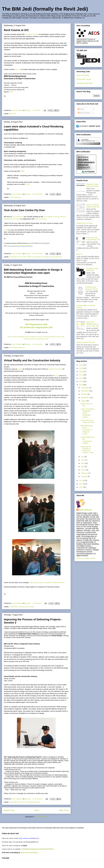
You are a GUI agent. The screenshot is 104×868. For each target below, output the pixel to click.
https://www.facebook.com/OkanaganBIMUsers (20, 246)
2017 (81, 375)
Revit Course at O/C (16, 30)
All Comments (84, 113)
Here (6, 230)
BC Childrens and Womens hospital (36, 257)
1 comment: (37, 110)
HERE (11, 92)
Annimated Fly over (16, 257)
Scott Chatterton (85, 510)
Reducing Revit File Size (86, 342)
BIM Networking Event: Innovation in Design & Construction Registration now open (33, 271)
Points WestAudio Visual (32, 339)
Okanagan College (31, 34)
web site (18, 69)
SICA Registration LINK (36, 324)
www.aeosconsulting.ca (29, 852)
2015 (81, 381)
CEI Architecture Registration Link (36, 327)
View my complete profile (86, 558)
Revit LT (80, 254)
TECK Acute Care (55, 257)
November (85, 391)
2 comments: (37, 603)
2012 (81, 484)
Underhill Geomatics (55, 369)
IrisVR (56, 376)
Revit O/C (13, 114)
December (85, 388)
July (83, 457)
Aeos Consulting (83, 75)
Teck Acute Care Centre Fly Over (24, 210)
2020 (81, 365)
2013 (81, 481)
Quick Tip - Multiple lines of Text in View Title (93, 324)
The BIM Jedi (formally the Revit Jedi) (45, 9)
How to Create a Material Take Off (93, 206)
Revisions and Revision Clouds (92, 288)
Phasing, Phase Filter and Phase (93, 185)
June (83, 460)
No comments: (38, 194)
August (84, 401)
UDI (13, 337)
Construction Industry (17, 607)
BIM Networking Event (17, 348)
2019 (81, 368)
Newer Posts (9, 810)
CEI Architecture (18, 217)
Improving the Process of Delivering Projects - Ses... (88, 450)
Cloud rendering (15, 197)
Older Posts (64, 810)
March (84, 470)
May (83, 463)
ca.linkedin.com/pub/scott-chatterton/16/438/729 (37, 849)
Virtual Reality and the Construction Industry (32, 360)
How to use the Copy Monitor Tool (93, 239)
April (83, 467)
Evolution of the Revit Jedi (92, 270)
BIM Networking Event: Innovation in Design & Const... (87, 430)
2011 (81, 487)
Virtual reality (30, 607)
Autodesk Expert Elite (85, 83)
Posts (81, 109)
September (85, 398)
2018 (81, 372)
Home (37, 810)
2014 (81, 385)
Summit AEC (45, 339)
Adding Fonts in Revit (84, 223)
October (84, 394)
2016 (81, 378)
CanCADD (50, 337)
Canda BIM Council (84, 79)
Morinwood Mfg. (59, 337)
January (84, 476)
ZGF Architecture (41, 219)
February (85, 473)
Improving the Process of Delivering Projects (25, 802)
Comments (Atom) (41, 817)
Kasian (20, 369)
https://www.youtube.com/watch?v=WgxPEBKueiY (47, 583)
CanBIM (19, 337)
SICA (9, 337)
